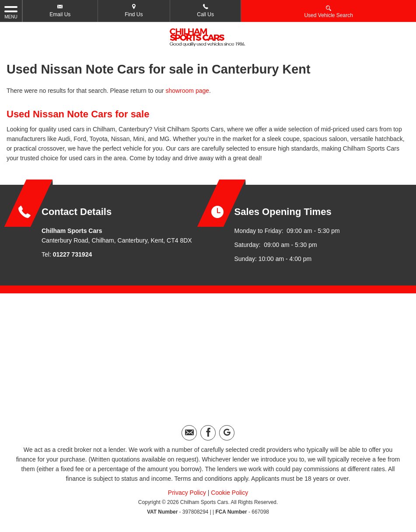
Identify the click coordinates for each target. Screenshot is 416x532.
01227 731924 (73, 254)
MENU (11, 12)
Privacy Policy (187, 493)
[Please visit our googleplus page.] (227, 433)
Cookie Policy (229, 493)
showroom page (187, 91)
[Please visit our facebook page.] (208, 433)
